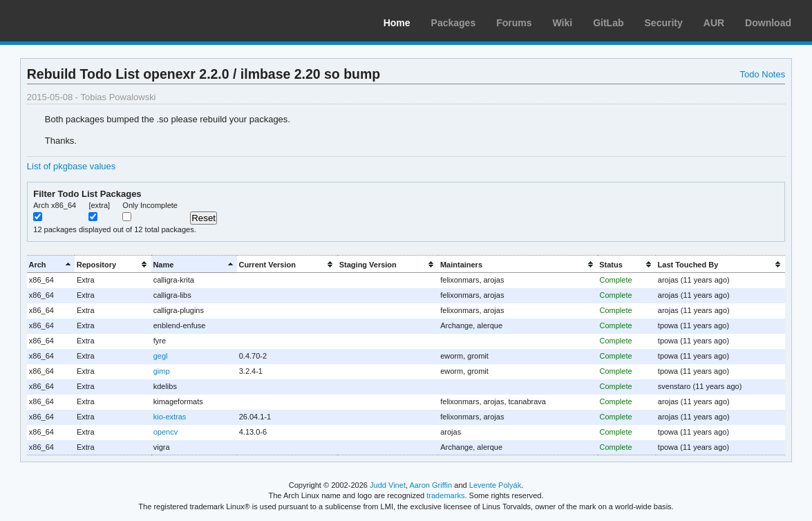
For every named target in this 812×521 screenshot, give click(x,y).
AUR (714, 23)
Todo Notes (763, 74)
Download (768, 23)
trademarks (445, 495)
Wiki (563, 23)
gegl (161, 356)
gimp (162, 371)
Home (397, 23)
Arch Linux (76, 21)
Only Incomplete (150, 205)
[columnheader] (51, 264)
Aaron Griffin (431, 485)
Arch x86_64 (55, 205)
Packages (454, 23)
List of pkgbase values (71, 166)
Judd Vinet (388, 485)
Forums (514, 23)
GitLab (608, 23)
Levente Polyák (495, 485)
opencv (166, 432)
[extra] (99, 205)
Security (664, 23)
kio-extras (170, 417)
